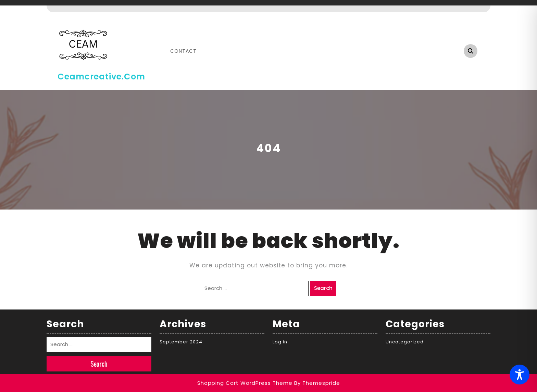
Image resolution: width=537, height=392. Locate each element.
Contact (183, 51)
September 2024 (181, 342)
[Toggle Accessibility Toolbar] (520, 375)
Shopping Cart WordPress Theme (245, 383)
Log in (280, 342)
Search (323, 288)
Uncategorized (405, 342)
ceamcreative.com (101, 77)
